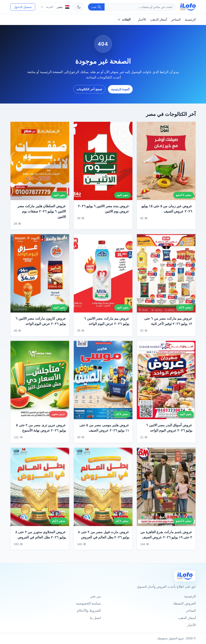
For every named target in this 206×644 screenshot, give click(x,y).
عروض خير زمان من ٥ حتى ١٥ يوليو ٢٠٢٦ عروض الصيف (167, 209)
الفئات (124, 19)
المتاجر (176, 19)
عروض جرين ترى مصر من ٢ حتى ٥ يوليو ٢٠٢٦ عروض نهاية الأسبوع (41, 430)
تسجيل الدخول (23, 7)
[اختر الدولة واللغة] (55, 7)
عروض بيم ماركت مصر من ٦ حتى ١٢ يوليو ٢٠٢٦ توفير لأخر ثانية (168, 323)
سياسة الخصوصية (88, 603)
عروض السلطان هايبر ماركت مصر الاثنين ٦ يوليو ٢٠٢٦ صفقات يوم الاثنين (42, 211)
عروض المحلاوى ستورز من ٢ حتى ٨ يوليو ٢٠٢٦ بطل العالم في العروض (41, 537)
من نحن (95, 596)
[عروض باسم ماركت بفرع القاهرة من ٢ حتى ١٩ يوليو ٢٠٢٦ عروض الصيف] (166, 489)
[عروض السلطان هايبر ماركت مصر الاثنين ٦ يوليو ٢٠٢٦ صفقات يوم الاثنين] (40, 161)
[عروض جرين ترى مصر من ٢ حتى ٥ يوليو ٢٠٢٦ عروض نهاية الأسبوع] (40, 382)
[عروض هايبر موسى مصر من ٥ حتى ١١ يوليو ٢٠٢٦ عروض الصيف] (103, 382)
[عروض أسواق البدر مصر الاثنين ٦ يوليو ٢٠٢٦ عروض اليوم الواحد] (166, 382)
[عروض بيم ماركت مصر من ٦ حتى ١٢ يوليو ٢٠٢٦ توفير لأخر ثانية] (166, 275)
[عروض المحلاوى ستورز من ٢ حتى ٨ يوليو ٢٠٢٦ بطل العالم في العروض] (40, 489)
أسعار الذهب (159, 19)
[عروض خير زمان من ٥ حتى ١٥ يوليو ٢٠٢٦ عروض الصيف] (166, 161)
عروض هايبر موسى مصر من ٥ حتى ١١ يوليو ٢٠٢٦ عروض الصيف (104, 430)
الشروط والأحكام (89, 611)
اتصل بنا (95, 618)
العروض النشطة (184, 603)
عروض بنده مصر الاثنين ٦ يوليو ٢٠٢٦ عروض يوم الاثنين (104, 209)
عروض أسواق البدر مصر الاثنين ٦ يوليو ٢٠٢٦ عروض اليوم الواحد (169, 430)
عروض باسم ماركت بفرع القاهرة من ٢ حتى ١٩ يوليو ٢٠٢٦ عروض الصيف (166, 537)
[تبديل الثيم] (79, 7)
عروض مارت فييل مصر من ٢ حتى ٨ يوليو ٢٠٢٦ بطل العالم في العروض (103, 537)
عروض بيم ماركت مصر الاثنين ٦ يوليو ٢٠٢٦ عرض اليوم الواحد (106, 323)
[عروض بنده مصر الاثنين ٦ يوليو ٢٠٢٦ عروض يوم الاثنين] (103, 161)
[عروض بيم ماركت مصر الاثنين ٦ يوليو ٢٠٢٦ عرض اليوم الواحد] (103, 275)
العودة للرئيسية (120, 89)
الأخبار (142, 19)
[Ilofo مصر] (185, 576)
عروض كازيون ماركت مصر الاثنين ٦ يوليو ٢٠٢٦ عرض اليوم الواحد (41, 323)
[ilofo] (188, 7)
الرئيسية (190, 19)
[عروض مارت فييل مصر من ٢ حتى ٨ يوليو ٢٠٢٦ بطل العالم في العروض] (103, 489)
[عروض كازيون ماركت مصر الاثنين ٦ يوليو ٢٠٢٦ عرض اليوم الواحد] (40, 275)
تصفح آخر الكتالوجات (89, 89)
